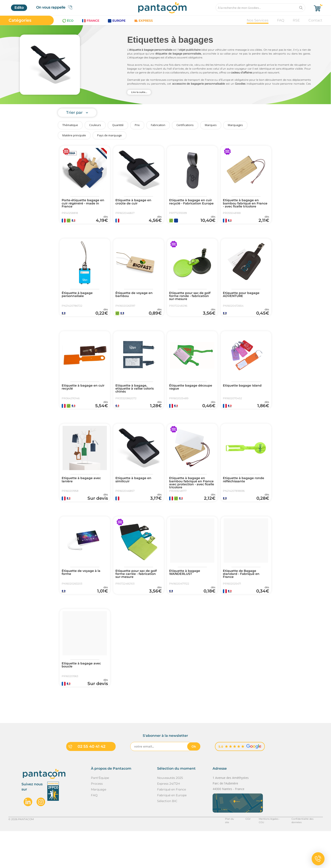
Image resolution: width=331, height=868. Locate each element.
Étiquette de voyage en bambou (136, 301)
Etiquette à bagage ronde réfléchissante (246, 499)
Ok (194, 783)
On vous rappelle (56, 7)
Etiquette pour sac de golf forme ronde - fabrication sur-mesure (190, 303)
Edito (19, 8)
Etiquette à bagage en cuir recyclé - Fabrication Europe (191, 204)
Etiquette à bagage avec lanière (84, 499)
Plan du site (225, 856)
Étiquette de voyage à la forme (83, 597)
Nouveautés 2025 (170, 815)
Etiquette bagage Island (245, 398)
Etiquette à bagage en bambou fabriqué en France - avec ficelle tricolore (243, 206)
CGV (241, 856)
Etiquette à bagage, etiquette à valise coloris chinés (137, 402)
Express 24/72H (169, 821)
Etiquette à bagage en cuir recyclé (82, 400)
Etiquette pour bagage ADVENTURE (243, 301)
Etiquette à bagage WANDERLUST (187, 597)
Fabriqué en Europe (172, 832)
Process (97, 821)
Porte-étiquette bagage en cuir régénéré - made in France (83, 204)
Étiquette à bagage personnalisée (79, 301)
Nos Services (258, 20)
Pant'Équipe (100, 815)
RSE (296, 20)
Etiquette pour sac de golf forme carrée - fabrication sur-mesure (136, 599)
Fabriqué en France (172, 826)
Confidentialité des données (305, 856)
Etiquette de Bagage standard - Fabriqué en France (243, 599)
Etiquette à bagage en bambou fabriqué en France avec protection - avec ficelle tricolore (191, 502)
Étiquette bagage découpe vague (185, 400)
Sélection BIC (167, 838)
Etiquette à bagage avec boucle (84, 696)
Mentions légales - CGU (266, 856)
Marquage (99, 826)
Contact (315, 20)
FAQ (281, 20)
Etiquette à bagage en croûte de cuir (136, 202)
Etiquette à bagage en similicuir (136, 499)
